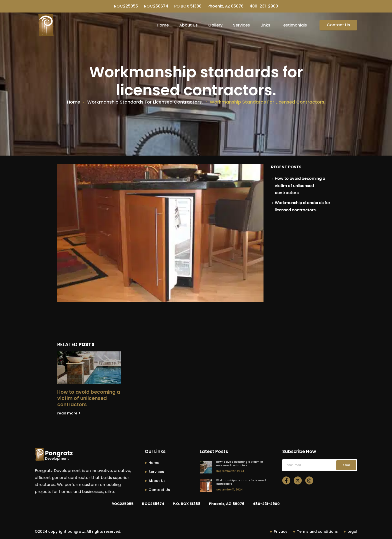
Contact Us (338, 25)
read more (69, 413)
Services (241, 25)
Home (163, 25)
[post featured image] (206, 467)
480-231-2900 (264, 6)
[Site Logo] (46, 25)
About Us (188, 25)
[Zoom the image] (54, 451)
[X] (298, 480)
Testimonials (294, 25)
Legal (350, 531)
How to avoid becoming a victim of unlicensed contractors (89, 398)
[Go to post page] (89, 368)
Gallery (215, 25)
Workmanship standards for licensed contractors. (241, 482)
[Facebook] (286, 480)
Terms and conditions (315, 531)
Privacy (279, 531)
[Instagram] (309, 480)
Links (265, 25)
